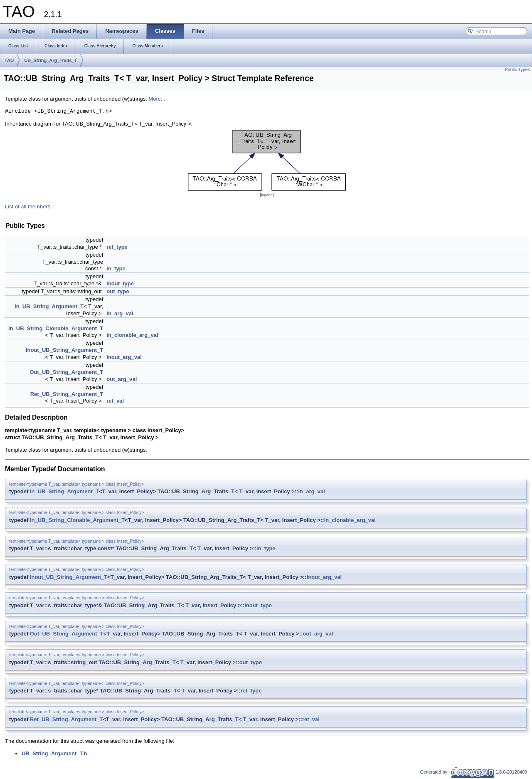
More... (157, 99)
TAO (9, 60)
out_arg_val (122, 379)
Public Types (517, 69)
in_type (116, 268)
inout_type (120, 283)
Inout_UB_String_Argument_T (64, 350)
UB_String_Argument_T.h (54, 753)
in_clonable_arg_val (132, 335)
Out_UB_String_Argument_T (66, 372)
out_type (118, 291)
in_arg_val (120, 313)
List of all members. (28, 206)
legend (267, 195)
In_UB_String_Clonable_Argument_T (56, 328)
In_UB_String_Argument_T (49, 306)
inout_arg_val (124, 357)
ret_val (115, 401)
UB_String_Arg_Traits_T (50, 60)
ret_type (117, 247)
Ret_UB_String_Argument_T (67, 394)
